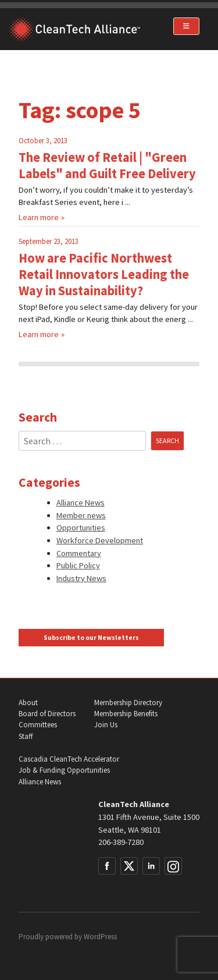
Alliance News (81, 503)
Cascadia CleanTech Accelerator (69, 759)
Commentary (79, 553)
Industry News (81, 578)
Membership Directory (128, 703)
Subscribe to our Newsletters (91, 638)
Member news (81, 515)
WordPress (100, 937)
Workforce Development (100, 540)
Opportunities (81, 528)
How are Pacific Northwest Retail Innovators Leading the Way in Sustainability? (104, 274)
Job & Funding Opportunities (64, 770)
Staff (26, 736)
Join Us (106, 725)
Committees (38, 725)
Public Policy (78, 565)
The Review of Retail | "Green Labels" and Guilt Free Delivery (107, 165)
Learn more (39, 217)
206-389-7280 (121, 842)
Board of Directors (47, 714)
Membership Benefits (126, 714)
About (28, 703)
